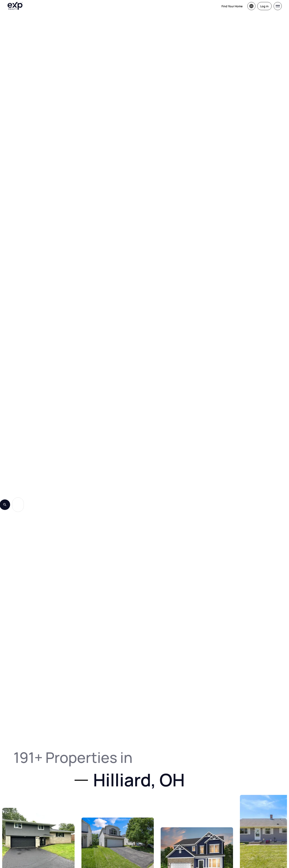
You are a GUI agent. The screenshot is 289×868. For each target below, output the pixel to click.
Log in (264, 6)
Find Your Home (232, 6)
